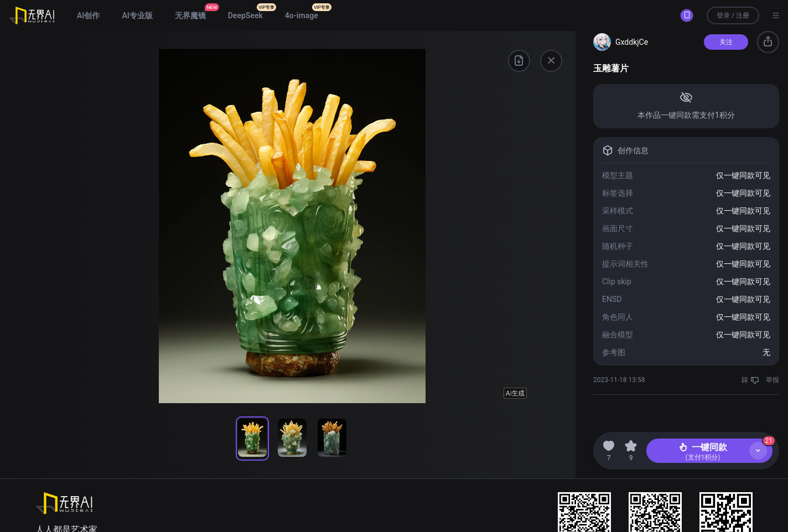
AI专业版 (137, 15)
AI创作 (88, 15)
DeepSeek (245, 15)
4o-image (302, 15)
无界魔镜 (190, 15)
